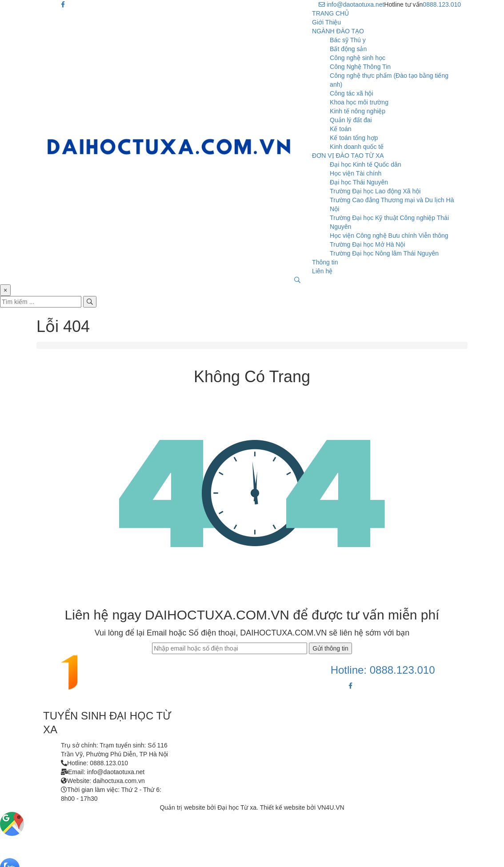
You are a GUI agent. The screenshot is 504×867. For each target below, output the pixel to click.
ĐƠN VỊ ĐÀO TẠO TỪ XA (348, 156)
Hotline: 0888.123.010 (383, 670)
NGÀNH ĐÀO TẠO (338, 31)
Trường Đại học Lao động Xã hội (375, 191)
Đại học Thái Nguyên (359, 182)
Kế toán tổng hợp (354, 138)
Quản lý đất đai (351, 120)
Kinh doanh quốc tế (357, 147)
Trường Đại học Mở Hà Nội (368, 244)
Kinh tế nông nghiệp (358, 111)
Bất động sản (348, 49)
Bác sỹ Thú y (348, 40)
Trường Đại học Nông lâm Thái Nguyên (384, 253)
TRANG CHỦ (330, 13)
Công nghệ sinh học (358, 58)
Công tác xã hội (352, 93)
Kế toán (340, 129)
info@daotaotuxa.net (351, 4)
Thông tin (325, 262)
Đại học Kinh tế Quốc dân (365, 164)
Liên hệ (322, 271)
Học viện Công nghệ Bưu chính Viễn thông (389, 236)
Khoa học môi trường (359, 102)
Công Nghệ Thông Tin (360, 67)
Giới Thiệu (326, 22)
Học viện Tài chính (356, 173)
